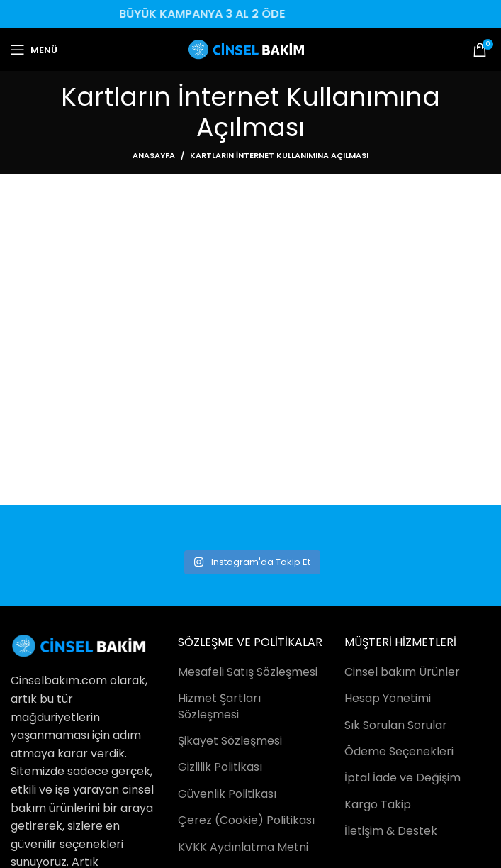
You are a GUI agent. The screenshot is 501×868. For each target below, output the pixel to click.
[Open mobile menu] (34, 50)
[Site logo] (251, 49)
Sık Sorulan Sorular (396, 725)
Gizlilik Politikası (220, 767)
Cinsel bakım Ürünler (402, 672)
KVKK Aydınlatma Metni (243, 847)
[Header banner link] (251, 14)
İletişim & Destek (391, 831)
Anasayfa (154, 155)
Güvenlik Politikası (227, 794)
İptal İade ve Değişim (403, 778)
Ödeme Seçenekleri (399, 752)
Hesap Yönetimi (388, 699)
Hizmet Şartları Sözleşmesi (219, 706)
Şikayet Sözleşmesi (230, 741)
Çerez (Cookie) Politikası (246, 820)
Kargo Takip (378, 805)
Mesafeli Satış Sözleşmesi (248, 672)
